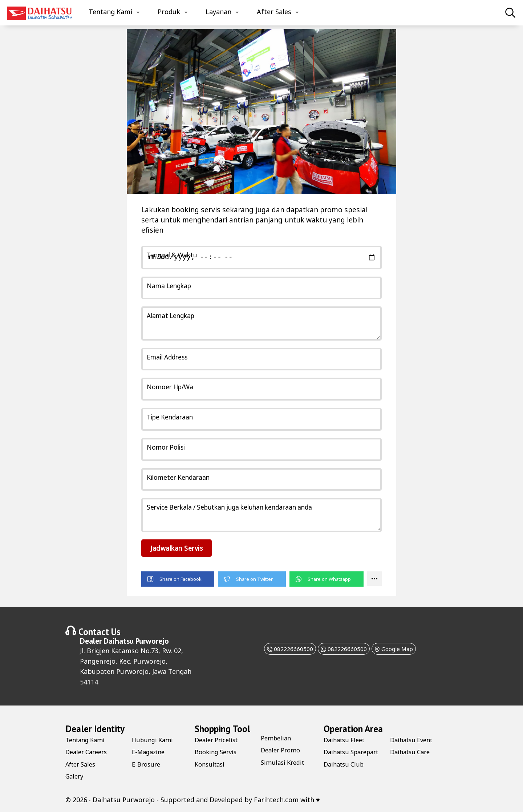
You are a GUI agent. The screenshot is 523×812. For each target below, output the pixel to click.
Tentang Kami (110, 12)
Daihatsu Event (414, 751)
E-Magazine (150, 751)
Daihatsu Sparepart (340, 755)
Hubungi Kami (154, 739)
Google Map (404, 648)
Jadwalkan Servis (180, 548)
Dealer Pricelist (218, 739)
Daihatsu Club (412, 739)
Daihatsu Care (412, 764)
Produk (169, 12)
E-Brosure (147, 764)
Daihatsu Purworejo (136, 640)
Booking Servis (218, 751)
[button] (178, 579)
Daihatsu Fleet (346, 739)
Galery (75, 776)
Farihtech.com (276, 799)
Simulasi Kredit (284, 762)
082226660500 (279, 648)
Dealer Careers (88, 751)
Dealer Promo (282, 749)
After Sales (274, 12)
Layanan (218, 12)
